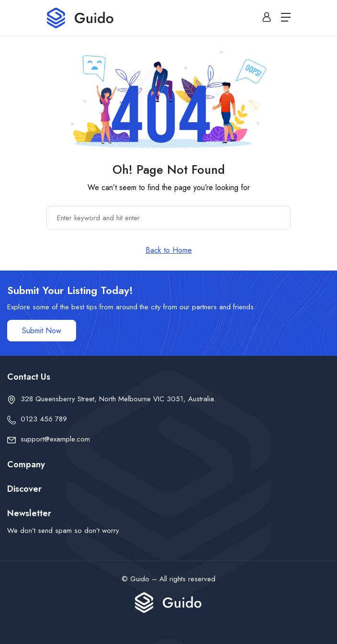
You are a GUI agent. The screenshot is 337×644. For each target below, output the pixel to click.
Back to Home (169, 250)
